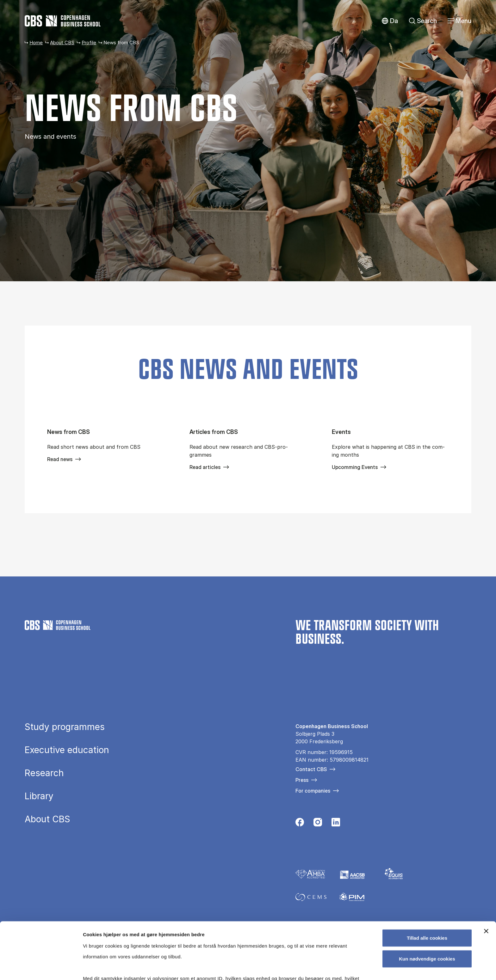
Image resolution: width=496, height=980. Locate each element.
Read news (60, 459)
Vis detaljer (329, 968)
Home (36, 43)
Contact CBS (311, 769)
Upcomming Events (355, 467)
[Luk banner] (486, 882)
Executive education (67, 750)
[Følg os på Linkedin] (336, 824)
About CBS (62, 43)
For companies (313, 791)
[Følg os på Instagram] (318, 824)
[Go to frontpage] (63, 21)
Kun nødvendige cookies (427, 909)
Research (44, 773)
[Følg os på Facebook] (300, 824)
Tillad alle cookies (427, 889)
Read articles (205, 467)
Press (302, 780)
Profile (89, 43)
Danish (390, 21)
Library (39, 796)
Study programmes (65, 727)
